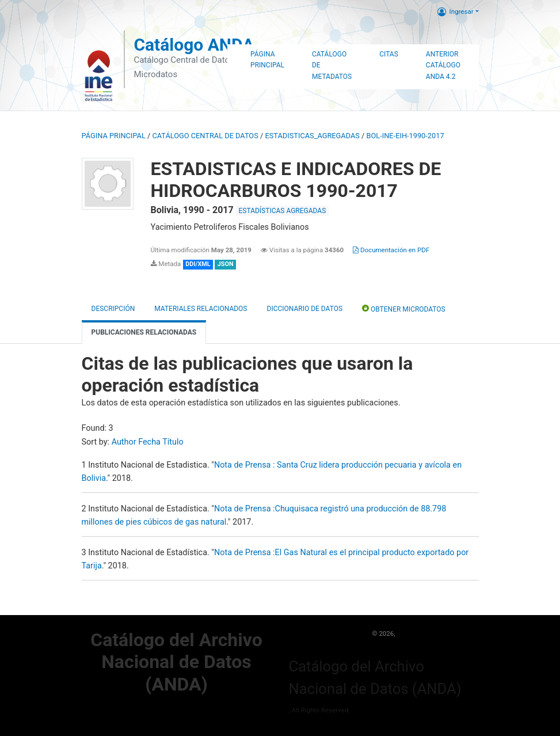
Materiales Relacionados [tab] (201, 309)
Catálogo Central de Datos (205, 136)
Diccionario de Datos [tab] (305, 309)
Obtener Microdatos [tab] (404, 308)
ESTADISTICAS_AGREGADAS (312, 136)
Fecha (149, 442)
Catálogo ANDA (194, 45)
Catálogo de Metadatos (332, 66)
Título (173, 442)
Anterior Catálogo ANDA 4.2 (443, 66)
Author (124, 442)
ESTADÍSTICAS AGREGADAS (283, 211)
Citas (389, 54)
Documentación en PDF (391, 250)
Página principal (114, 136)
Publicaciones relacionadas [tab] (144, 332)
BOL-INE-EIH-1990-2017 (405, 136)
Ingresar (456, 12)
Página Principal (267, 60)
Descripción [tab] (113, 309)
